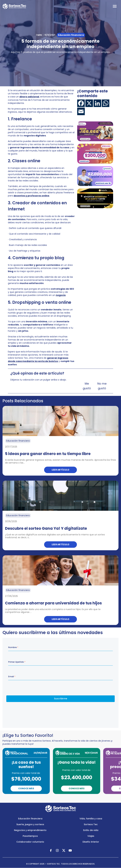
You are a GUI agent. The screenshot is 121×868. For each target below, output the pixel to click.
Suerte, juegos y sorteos (30, 824)
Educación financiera (30, 819)
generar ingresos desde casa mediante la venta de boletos (38, 360)
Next (75, 798)
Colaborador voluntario (30, 842)
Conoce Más (26, 788)
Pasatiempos (30, 836)
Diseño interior (91, 842)
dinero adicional (29, 97)
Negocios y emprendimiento (30, 830)
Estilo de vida (91, 830)
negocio (61, 295)
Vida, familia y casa (91, 819)
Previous (48, 798)
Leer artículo (61, 470)
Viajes (91, 836)
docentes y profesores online (31, 196)
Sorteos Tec (91, 824)
